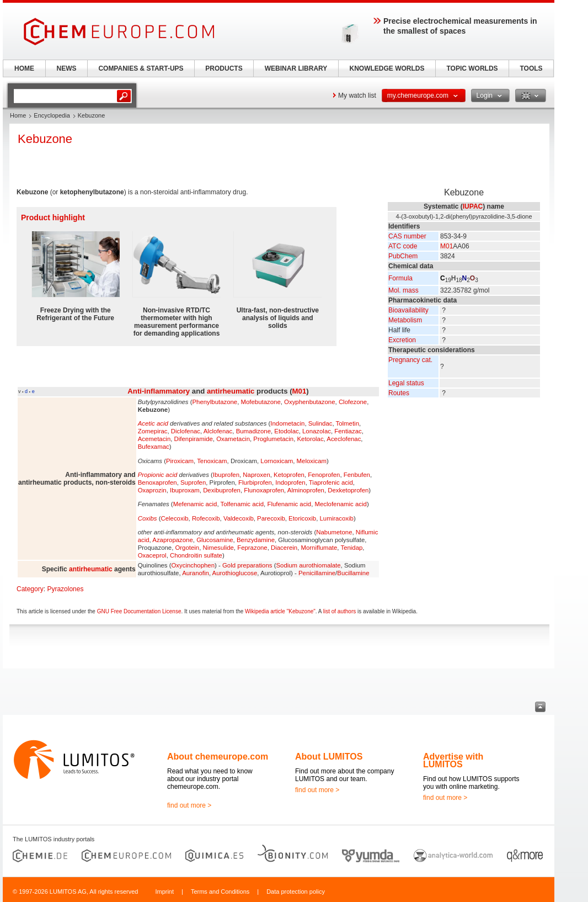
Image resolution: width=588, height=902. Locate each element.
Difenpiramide (194, 439)
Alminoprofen (306, 490)
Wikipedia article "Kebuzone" (280, 611)
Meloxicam (312, 461)
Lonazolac (317, 431)
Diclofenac (186, 431)
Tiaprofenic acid (331, 482)
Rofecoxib (206, 518)
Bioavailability (408, 310)
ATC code (403, 246)
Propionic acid (158, 475)
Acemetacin (154, 439)
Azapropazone (172, 540)
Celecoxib (175, 518)
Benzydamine (256, 540)
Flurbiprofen (255, 482)
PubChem (403, 256)
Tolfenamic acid (242, 504)
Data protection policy (296, 892)
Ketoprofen (289, 475)
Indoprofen (290, 482)
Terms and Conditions (220, 892)
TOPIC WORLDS (472, 68)
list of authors (340, 611)
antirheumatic (231, 391)
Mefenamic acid (195, 504)
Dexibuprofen (222, 490)
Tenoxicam (212, 461)
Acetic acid (153, 423)
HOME (24, 68)
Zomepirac (153, 431)
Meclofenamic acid (341, 504)
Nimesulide (218, 548)
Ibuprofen (226, 475)
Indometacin (287, 423)
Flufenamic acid (289, 504)
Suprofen (193, 482)
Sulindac (320, 423)
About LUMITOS (329, 757)
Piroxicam (180, 461)
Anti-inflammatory (159, 391)
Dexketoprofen (348, 490)
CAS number (407, 236)
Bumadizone (253, 431)
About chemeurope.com (218, 757)
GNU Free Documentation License (139, 611)
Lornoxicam (277, 461)
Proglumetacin (273, 439)
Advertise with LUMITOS (453, 760)
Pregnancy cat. (410, 360)
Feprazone (252, 548)
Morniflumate (319, 548)
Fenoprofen (324, 475)
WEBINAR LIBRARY (296, 68)
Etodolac (286, 431)
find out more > (189, 805)
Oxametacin (233, 439)
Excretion (402, 340)
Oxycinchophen (193, 565)
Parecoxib (271, 518)
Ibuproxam (185, 490)
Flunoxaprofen (264, 490)
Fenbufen (357, 475)
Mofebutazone (261, 402)
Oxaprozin (152, 490)
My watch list (357, 95)
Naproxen (256, 475)
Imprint (164, 892)
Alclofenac (218, 431)
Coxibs (148, 518)
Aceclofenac (344, 439)
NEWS (67, 68)
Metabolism (405, 320)
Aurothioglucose (235, 573)
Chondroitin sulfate (196, 555)
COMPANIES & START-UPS (141, 68)
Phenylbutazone (215, 402)
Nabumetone (334, 532)
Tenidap (351, 548)
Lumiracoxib (336, 518)
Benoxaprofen (157, 482)
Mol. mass (403, 290)
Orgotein (187, 548)
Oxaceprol (152, 555)
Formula (400, 278)
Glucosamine (215, 540)
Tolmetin (348, 423)
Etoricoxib (302, 518)
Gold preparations (247, 565)
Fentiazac (348, 431)
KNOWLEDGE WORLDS (387, 68)
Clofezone (353, 402)
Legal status (406, 383)
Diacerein (284, 548)
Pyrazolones (65, 589)
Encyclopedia (52, 115)
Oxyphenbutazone (309, 402)
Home (18, 115)
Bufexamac (154, 447)
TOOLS (531, 68)
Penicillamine (317, 573)
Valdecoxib (239, 518)
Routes (399, 393)
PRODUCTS (224, 68)
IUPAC (473, 206)
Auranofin (196, 573)
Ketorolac (310, 439)
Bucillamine (353, 573)
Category (30, 589)
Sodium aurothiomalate (308, 565)
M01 (447, 246)
